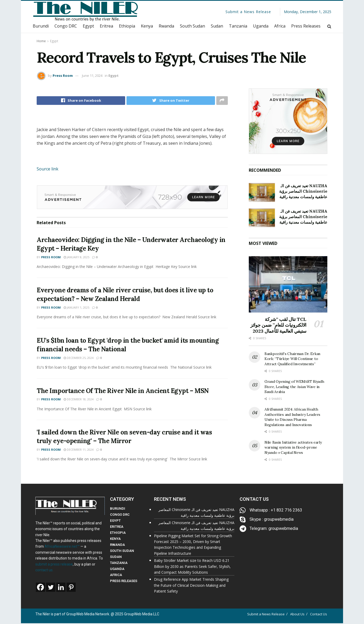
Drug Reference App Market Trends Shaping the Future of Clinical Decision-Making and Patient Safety (191, 586)
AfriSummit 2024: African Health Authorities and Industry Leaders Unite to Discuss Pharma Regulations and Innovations (292, 417)
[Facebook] (40, 588)
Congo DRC (66, 26)
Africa (280, 26)
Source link (48, 170)
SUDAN (116, 558)
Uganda (261, 26)
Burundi (41, 26)
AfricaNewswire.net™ (62, 547)
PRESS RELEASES (124, 582)
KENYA (115, 540)
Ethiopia (127, 26)
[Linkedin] (61, 588)
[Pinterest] (71, 588)
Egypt (88, 26)
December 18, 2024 (79, 401)
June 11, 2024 (92, 76)
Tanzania (238, 26)
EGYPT (115, 522)
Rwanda (166, 26)
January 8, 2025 (76, 259)
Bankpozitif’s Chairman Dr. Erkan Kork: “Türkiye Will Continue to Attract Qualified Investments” (292, 359)
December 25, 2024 (79, 359)
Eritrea (106, 26)
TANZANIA (119, 564)
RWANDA (117, 546)
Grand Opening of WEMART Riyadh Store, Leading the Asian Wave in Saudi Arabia (294, 387)
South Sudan (192, 26)
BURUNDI (118, 510)
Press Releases (306, 26)
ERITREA (117, 528)
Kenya (147, 26)
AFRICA (116, 576)
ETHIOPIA (118, 534)
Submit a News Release (248, 12)
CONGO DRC (120, 516)
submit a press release (54, 565)
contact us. (44, 571)
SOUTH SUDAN (122, 552)
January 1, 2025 (76, 309)
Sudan (217, 26)
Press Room (63, 76)
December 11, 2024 (79, 451)
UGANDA (117, 570)
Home (41, 41)
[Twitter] (51, 588)
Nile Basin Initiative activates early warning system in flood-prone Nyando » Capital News (293, 447)
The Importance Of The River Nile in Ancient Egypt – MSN (123, 392)
